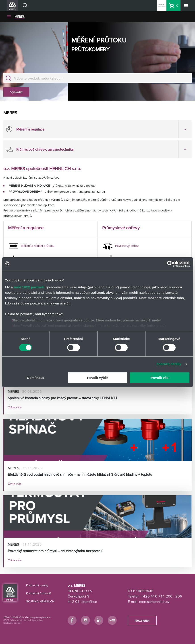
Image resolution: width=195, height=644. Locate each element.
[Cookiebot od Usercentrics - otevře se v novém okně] (170, 264)
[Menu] (186, 6)
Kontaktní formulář (39, 593)
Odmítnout (35, 378)
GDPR (6, 620)
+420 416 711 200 (157, 596)
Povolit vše (160, 378)
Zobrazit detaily (169, 364)
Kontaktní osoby (37, 585)
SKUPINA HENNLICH (40, 601)
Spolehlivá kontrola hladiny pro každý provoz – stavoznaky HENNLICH (62, 398)
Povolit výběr (97, 378)
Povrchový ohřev (120, 246)
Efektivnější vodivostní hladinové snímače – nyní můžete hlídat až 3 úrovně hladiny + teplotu (80, 474)
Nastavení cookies (12, 623)
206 (179, 596)
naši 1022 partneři (29, 287)
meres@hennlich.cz (155, 602)
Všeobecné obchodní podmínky (27, 620)
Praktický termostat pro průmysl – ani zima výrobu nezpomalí (55, 551)
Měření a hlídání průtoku (31, 246)
